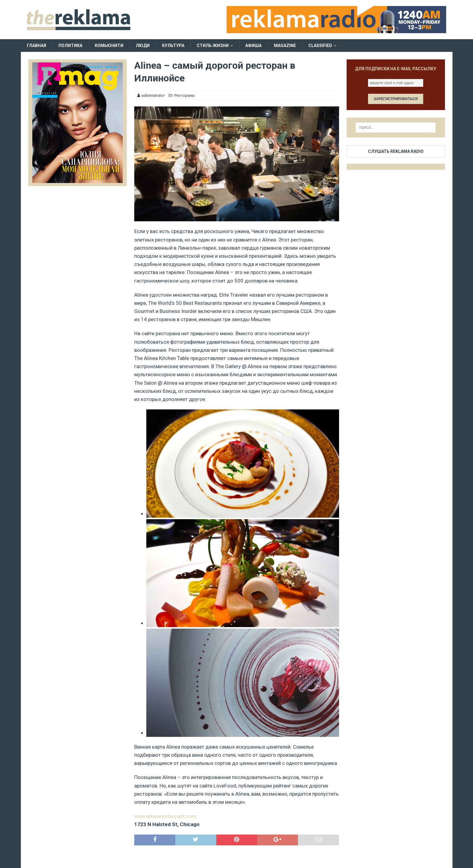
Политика (70, 46)
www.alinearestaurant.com (165, 816)
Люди (143, 46)
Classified (320, 46)
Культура (173, 46)
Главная (37, 46)
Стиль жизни (213, 46)
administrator (153, 95)
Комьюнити (109, 46)
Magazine (285, 46)
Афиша (253, 46)
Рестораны (185, 95)
